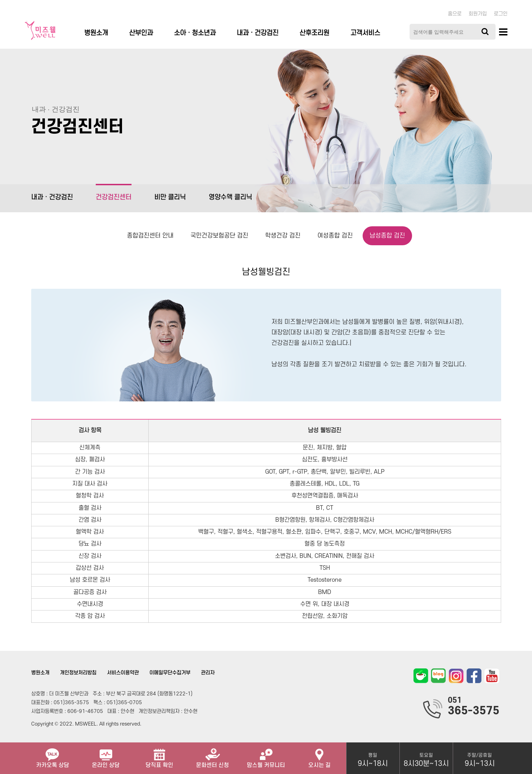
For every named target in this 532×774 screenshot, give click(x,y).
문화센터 (213, 755)
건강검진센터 (114, 192)
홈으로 (455, 14)
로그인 (501, 14)
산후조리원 (314, 33)
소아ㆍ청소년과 (195, 33)
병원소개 (96, 33)
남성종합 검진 (387, 236)
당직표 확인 (159, 755)
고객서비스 (365, 33)
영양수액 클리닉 (230, 197)
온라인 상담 (106, 755)
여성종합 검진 (335, 236)
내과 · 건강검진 (258, 33)
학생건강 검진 (283, 236)
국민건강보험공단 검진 (219, 236)
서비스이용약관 (123, 673)
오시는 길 (319, 755)
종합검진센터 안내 (150, 236)
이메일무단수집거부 (170, 673)
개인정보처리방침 (78, 673)
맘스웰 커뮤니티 (266, 755)
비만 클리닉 (170, 197)
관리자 (208, 673)
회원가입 (478, 14)
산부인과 (141, 33)
